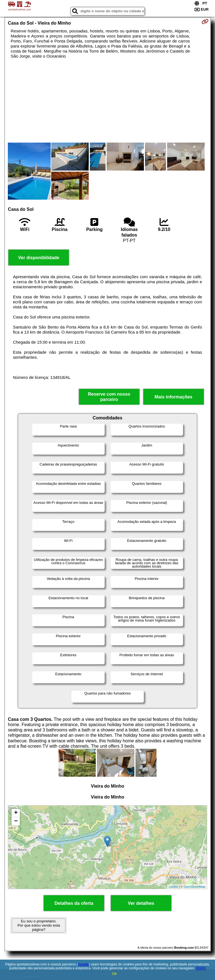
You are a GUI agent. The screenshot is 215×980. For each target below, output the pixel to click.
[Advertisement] (107, 101)
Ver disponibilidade (39, 258)
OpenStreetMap (195, 887)
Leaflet (173, 887)
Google (84, 964)
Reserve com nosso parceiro (109, 397)
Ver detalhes (141, 903)
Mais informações (173, 397)
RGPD (201, 968)
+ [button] (16, 813)
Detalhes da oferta (74, 903)
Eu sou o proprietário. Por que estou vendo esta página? (39, 925)
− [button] (16, 821)
